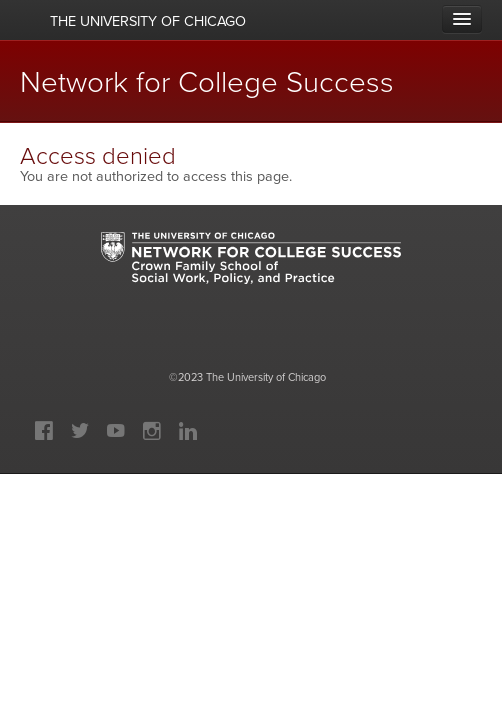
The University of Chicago (266, 377)
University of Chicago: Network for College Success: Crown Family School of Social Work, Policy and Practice (251, 277)
